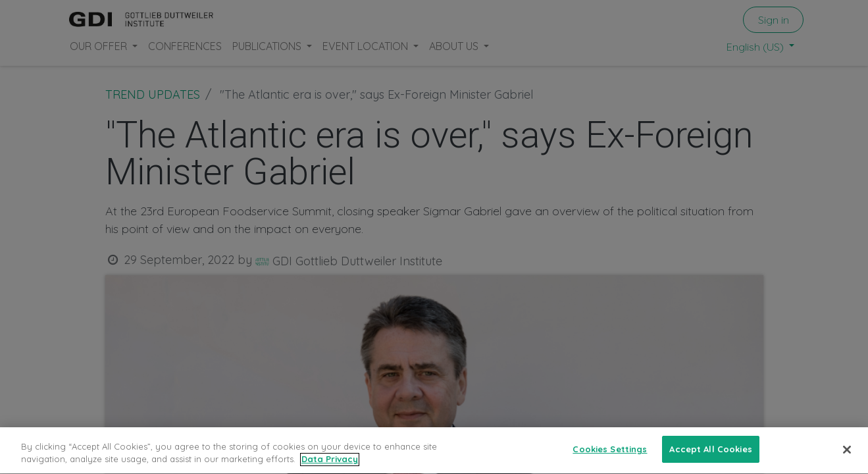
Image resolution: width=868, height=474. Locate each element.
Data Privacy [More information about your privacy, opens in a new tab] (330, 464)
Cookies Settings (610, 454)
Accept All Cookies (710, 454)
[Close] (847, 454)
